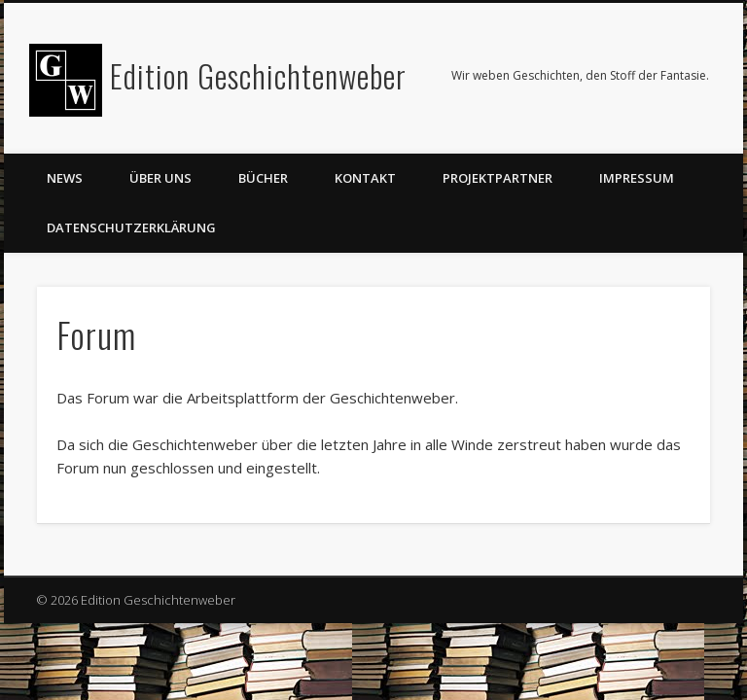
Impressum (637, 178)
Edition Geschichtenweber (258, 75)
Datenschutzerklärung (131, 227)
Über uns (160, 178)
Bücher (263, 178)
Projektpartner (498, 178)
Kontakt (365, 178)
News (65, 178)
